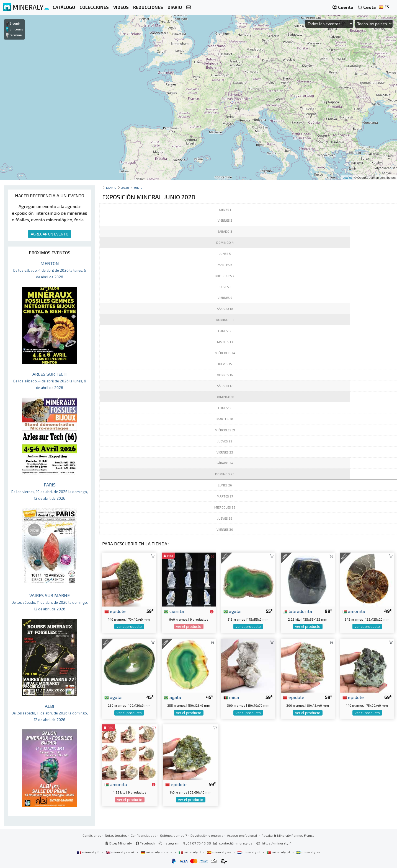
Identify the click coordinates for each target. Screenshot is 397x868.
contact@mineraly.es (236, 843)
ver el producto (129, 626)
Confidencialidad (144, 835)
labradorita (297, 611)
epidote (115, 611)
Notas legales (116, 835)
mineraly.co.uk (121, 852)
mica (231, 697)
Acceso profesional (243, 835)
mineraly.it (190, 852)
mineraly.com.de (157, 852)
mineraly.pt (279, 852)
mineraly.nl (249, 852)
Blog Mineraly (119, 843)
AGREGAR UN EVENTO (50, 234)
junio (138, 187)
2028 (125, 187)
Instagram (169, 843)
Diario (111, 187)
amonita (354, 611)
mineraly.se (308, 852)
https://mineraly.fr (277, 843)
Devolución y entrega (207, 835)
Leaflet (347, 178)
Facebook (145, 843)
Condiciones (92, 835)
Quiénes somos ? (173, 835)
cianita (174, 611)
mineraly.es (220, 852)
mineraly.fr (89, 852)
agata (232, 611)
